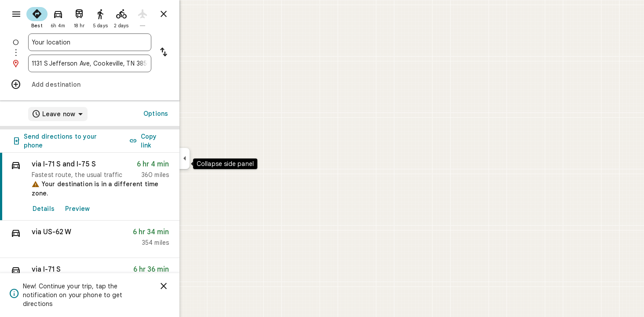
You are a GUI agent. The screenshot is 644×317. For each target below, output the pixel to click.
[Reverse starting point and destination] (195, 53)
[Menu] (16, 15)
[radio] (69, 17)
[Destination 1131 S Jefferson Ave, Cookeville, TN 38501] (121, 63)
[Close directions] (195, 14)
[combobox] (121, 42)
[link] (121, 187)
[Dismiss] (195, 286)
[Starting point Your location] (121, 42)
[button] (121, 239)
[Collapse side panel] (216, 158)
